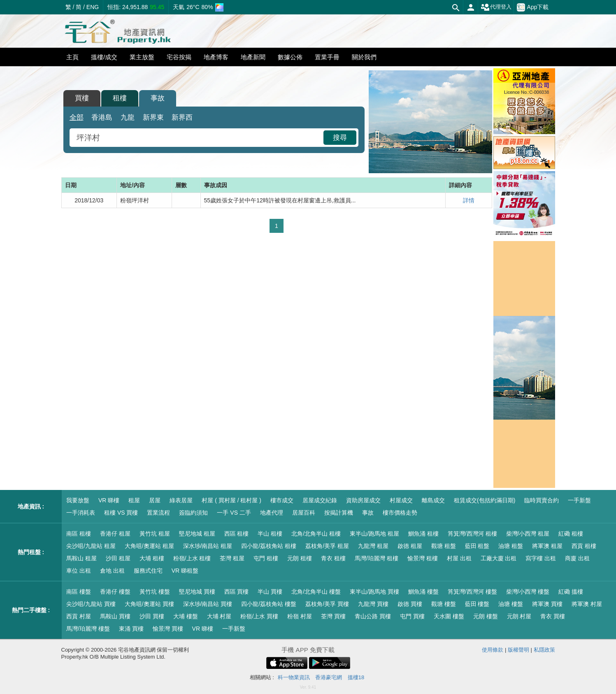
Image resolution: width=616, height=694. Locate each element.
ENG (93, 7)
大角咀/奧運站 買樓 (149, 604)
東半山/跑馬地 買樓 (374, 592)
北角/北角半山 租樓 (316, 534)
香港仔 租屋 (115, 534)
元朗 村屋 (519, 616)
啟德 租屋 (410, 546)
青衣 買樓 (553, 616)
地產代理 (272, 513)
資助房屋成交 (363, 500)
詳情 (469, 200)
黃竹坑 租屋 (155, 534)
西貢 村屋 (79, 616)
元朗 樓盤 (486, 616)
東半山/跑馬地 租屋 (374, 534)
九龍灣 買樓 (373, 604)
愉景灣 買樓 (168, 629)
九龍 (128, 117)
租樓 (120, 98)
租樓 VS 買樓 (121, 513)
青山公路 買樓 (373, 616)
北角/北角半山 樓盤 (316, 592)
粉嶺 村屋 (300, 616)
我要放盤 (78, 500)
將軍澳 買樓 (547, 604)
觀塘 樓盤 (444, 604)
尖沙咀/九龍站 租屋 (91, 546)
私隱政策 (544, 650)
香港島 (102, 117)
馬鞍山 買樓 (115, 616)
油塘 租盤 (511, 546)
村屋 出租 (459, 558)
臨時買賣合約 (542, 500)
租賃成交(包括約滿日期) (485, 500)
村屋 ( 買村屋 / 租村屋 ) (231, 500)
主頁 (72, 57)
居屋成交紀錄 (320, 500)
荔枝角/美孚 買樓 (327, 604)
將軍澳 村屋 (587, 604)
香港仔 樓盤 (115, 592)
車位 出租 (79, 571)
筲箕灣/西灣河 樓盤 (472, 592)
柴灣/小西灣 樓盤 (528, 592)
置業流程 (158, 513)
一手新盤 (579, 500)
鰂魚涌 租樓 (423, 534)
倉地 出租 (112, 571)
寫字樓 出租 (541, 558)
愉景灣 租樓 (423, 558)
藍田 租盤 (477, 546)
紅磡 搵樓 (571, 592)
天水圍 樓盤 (449, 616)
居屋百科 (304, 513)
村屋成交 (401, 500)
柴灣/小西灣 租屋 (528, 534)
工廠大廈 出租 (499, 558)
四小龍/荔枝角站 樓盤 (269, 604)
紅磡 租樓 (571, 534)
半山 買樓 (270, 592)
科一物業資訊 (294, 677)
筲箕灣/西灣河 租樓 (472, 534)
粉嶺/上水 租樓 (192, 558)
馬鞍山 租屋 (81, 558)
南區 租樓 (79, 534)
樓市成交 (282, 500)
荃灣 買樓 (333, 616)
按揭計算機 (339, 513)
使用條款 (493, 650)
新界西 (182, 117)
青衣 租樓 (333, 558)
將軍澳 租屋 (547, 546)
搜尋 (340, 138)
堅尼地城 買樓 (197, 592)
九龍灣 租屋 (373, 546)
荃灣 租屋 (232, 558)
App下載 (533, 7)
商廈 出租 (577, 558)
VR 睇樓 (109, 500)
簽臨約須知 (193, 513)
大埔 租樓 (152, 558)
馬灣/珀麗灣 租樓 (377, 558)
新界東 (153, 117)
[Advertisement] (277, 301)
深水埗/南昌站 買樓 (208, 604)
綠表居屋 (181, 500)
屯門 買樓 (412, 616)
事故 (158, 98)
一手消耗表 (81, 513)
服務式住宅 (148, 571)
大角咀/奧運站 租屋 (149, 546)
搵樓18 (356, 677)
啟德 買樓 (410, 604)
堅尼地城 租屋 (197, 534)
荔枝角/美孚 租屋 (327, 546)
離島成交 (433, 500)
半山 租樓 (270, 534)
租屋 (134, 500)
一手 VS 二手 (234, 513)
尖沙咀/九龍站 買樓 (91, 604)
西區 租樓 (237, 534)
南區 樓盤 (79, 592)
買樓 (82, 98)
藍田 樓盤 (477, 604)
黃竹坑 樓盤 (155, 592)
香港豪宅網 (329, 677)
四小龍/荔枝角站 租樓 (269, 546)
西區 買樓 (237, 592)
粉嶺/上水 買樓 (259, 616)
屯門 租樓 (266, 558)
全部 (77, 117)
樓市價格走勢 (400, 513)
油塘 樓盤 (511, 604)
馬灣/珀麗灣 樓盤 (88, 629)
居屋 (155, 500)
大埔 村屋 (219, 616)
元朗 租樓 (300, 558)
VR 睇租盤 (185, 571)
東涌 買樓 (131, 629)
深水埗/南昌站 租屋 (208, 546)
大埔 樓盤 (186, 616)
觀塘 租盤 (444, 546)
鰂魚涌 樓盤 (423, 592)
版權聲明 (518, 650)
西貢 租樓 (584, 546)
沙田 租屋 (118, 558)
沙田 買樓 (152, 616)
